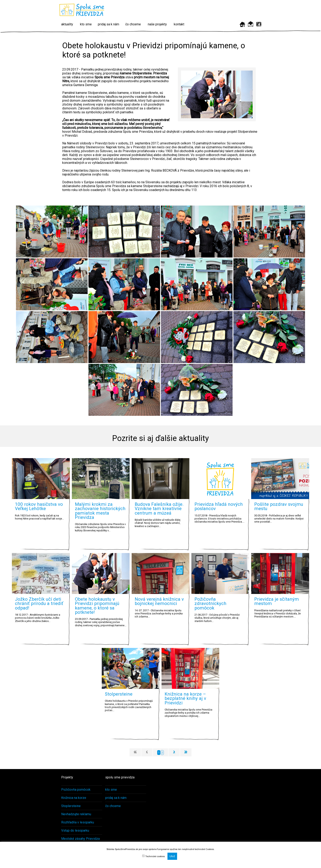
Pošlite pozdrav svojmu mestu (279, 506)
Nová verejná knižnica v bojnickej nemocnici (159, 601)
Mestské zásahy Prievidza (80, 839)
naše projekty (157, 24)
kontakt (179, 24)
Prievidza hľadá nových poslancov (219, 506)
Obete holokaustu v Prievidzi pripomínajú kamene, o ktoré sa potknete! (97, 606)
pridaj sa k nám (109, 24)
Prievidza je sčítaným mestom (277, 601)
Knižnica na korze (74, 798)
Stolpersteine (119, 694)
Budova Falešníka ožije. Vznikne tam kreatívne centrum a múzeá (159, 509)
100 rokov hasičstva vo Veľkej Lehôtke (39, 506)
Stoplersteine (71, 806)
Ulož (172, 856)
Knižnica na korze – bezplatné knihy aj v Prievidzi (185, 698)
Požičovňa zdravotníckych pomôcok (210, 603)
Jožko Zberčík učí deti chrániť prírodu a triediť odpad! (39, 603)
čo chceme (133, 24)
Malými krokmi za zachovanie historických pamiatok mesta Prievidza (100, 511)
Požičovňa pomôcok (76, 790)
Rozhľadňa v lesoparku (78, 822)
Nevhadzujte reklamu (76, 814)
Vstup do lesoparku (75, 830)
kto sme (86, 24)
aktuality (67, 24)
